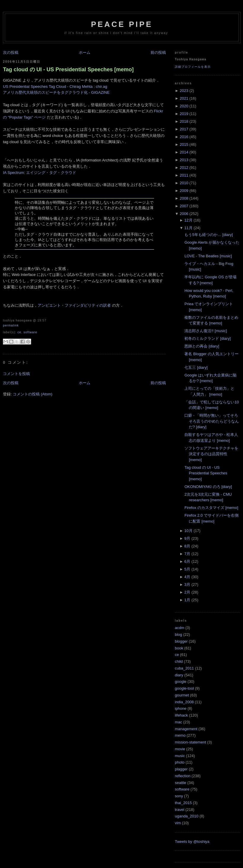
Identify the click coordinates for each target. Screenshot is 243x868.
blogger (181, 641)
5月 (187, 569)
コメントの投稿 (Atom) (33, 394)
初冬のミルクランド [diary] (207, 338)
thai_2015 (183, 803)
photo (180, 762)
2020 (184, 106)
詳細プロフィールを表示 (193, 67)
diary (179, 675)
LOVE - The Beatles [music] (208, 256)
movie (180, 749)
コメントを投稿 (16, 374)
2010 (184, 183)
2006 (184, 214)
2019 (184, 114)
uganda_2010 (187, 816)
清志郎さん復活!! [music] (206, 331)
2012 (184, 168)
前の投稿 (158, 52)
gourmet (182, 695)
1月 (187, 600)
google (181, 682)
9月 (187, 538)
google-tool (184, 688)
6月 (187, 561)
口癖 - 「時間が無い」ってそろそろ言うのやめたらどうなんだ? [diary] (212, 421)
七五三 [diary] (196, 367)
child (179, 661)
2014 (184, 152)
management (186, 729)
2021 (184, 98)
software (30, 332)
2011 (184, 175)
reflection (183, 776)
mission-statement (190, 742)
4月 (187, 577)
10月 (188, 531)
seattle (180, 783)
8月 (187, 546)
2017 (184, 129)
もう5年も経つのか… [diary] (208, 235)
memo (180, 735)
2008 (184, 198)
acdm (180, 628)
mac (179, 722)
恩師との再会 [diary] (202, 346)
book (179, 648)
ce (19, 332)
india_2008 (184, 702)
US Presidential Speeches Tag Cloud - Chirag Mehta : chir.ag (55, 87)
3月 (187, 585)
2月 (187, 592)
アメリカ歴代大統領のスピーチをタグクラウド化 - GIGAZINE (56, 92)
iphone (181, 708)
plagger (181, 769)
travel (180, 810)
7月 (187, 554)
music (180, 756)
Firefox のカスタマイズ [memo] (211, 508)
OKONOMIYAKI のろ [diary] (208, 487)
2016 (184, 137)
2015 (184, 144)
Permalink (11, 325)
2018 (184, 121)
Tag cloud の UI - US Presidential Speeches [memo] (68, 69)
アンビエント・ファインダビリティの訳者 (74, 305)
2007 (184, 206)
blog (179, 635)
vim (178, 823)
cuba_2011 (184, 668)
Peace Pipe (122, 24)
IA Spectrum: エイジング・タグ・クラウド (40, 173)
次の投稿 (11, 52)
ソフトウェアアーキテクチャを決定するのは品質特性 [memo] (211, 454)
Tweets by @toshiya (192, 842)
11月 (188, 228)
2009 (184, 191)
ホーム (85, 52)
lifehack (181, 715)
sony (179, 796)
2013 (184, 160)
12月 (188, 220)
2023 (184, 91)
